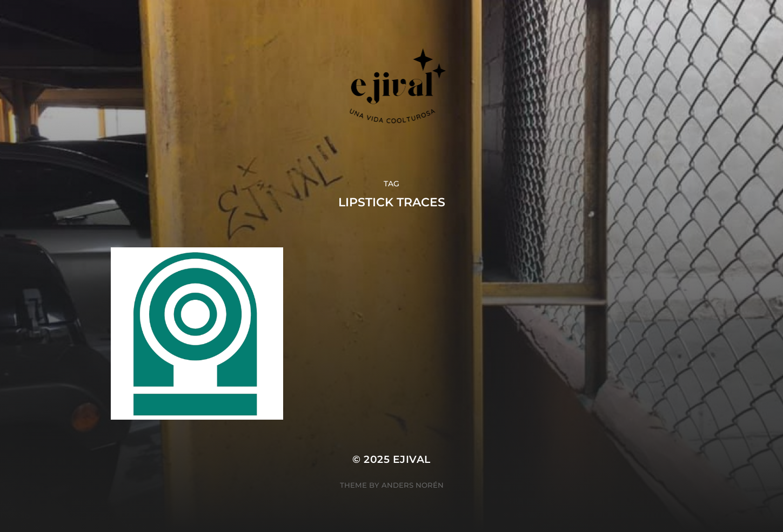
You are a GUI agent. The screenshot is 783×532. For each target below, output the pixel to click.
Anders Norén (413, 485)
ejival (412, 459)
